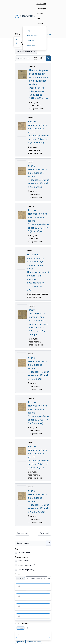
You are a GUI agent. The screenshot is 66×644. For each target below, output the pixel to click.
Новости (40, 14)
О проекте (31, 31)
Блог (38, 19)
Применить (20, 642)
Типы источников (21, 557)
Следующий (44, 533)
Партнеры (31, 41)
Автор (17, 574)
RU (17, 43)
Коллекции (41, 9)
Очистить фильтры (34, 642)
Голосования (32, 36)
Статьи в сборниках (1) (27, 570)
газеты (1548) (23, 561)
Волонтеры (31, 46)
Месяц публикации (22, 623)
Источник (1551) (24, 553)
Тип (16, 549)
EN (17, 40)
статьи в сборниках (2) (27, 565)
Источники (41, 4)
